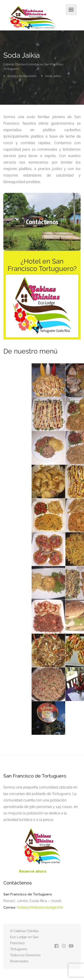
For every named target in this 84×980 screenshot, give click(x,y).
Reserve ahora (33, 871)
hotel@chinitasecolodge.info (40, 907)
